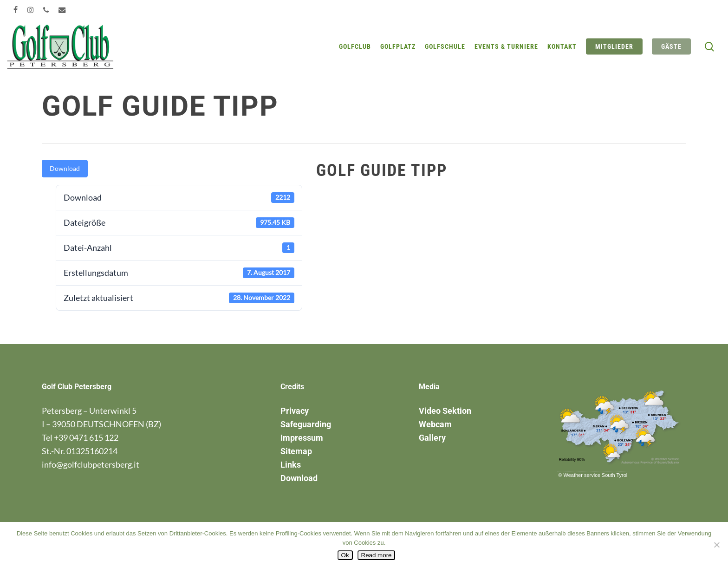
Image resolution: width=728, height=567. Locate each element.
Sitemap (296, 451)
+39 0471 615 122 (86, 437)
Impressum (302, 438)
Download (65, 168)
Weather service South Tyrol (596, 475)
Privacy (295, 411)
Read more (377, 555)
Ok (345, 555)
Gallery (432, 438)
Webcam (435, 424)
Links (291, 465)
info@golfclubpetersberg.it (91, 464)
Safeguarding (306, 424)
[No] (716, 545)
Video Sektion (445, 411)
